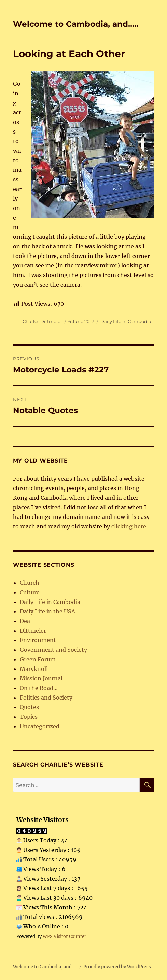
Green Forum (38, 659)
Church (30, 583)
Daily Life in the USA (47, 611)
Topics (29, 717)
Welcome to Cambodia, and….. (76, 24)
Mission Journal (41, 678)
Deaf (26, 621)
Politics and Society (46, 698)
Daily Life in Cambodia (126, 321)
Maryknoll (34, 669)
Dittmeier (33, 631)
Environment (38, 640)
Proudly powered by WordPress (117, 967)
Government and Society (53, 650)
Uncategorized (40, 726)
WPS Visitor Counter (65, 936)
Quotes (29, 707)
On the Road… (39, 688)
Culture (30, 592)
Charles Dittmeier (42, 321)
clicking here (129, 526)
